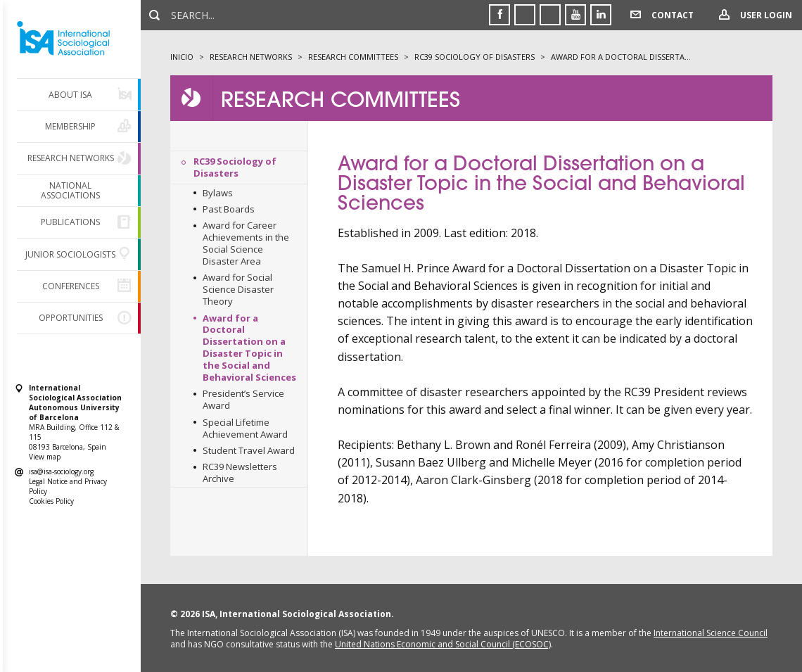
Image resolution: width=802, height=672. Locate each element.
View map (45, 457)
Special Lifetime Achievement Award (245, 428)
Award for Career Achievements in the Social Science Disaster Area (246, 243)
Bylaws (218, 193)
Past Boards (229, 209)
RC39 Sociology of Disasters (235, 167)
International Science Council (711, 633)
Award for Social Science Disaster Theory (238, 289)
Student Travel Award (249, 450)
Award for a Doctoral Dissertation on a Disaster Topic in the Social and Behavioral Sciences (249, 348)
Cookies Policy (51, 501)
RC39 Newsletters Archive (240, 473)
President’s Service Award (243, 399)
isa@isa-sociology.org (61, 471)
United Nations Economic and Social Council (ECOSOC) (443, 644)
